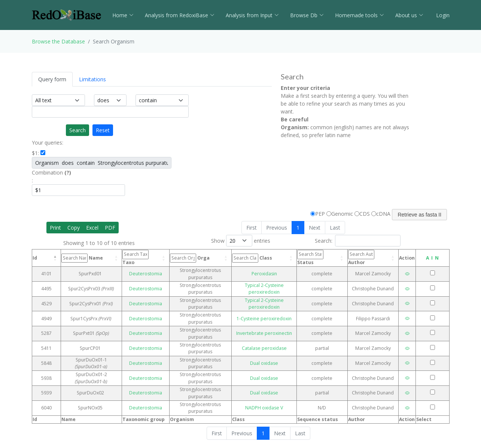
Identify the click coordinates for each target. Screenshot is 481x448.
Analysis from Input (252, 15)
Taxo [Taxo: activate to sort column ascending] (136, 258)
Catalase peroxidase (264, 348)
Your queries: (48, 143)
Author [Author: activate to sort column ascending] (361, 258)
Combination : (51, 176)
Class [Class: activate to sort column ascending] (252, 258)
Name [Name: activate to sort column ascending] (82, 258)
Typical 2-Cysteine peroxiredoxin (264, 289)
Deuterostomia (146, 274)
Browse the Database (58, 41)
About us (409, 15)
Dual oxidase (264, 363)
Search (77, 130)
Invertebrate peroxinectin (264, 333)
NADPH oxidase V (264, 408)
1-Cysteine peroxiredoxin (264, 319)
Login (442, 15)
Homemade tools (360, 15)
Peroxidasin (264, 274)
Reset (103, 130)
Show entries (241, 241)
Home (123, 15)
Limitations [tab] (92, 79)
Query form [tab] (52, 79)
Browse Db (307, 15)
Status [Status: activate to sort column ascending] (310, 258)
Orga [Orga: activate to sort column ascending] (190, 258)
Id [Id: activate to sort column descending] (35, 258)
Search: (358, 241)
